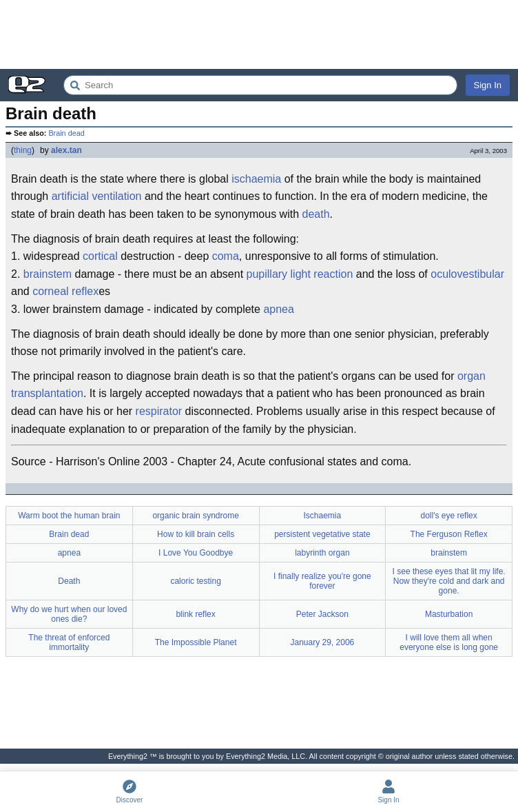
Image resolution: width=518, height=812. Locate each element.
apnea (279, 309)
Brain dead (66, 133)
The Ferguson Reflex (449, 534)
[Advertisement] (259, 34)
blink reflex (195, 614)
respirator (159, 411)
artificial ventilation (97, 196)
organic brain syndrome (195, 516)
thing (23, 150)
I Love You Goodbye (196, 553)
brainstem (48, 274)
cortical (100, 256)
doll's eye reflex (448, 516)
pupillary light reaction (300, 274)
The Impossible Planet (196, 642)
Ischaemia (323, 516)
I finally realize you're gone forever (322, 581)
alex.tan (66, 150)
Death (69, 581)
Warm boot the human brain (69, 516)
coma (226, 256)
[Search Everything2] (260, 85)
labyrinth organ (322, 553)
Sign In (488, 85)
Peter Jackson (322, 614)
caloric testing (195, 581)
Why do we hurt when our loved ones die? (69, 614)
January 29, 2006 (323, 642)
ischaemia (256, 179)
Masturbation (449, 614)
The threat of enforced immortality (69, 642)
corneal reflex (65, 291)
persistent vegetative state (322, 534)
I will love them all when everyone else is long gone (449, 642)
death (316, 214)
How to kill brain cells (196, 534)
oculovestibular (467, 274)
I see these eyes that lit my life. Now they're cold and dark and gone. (449, 581)
